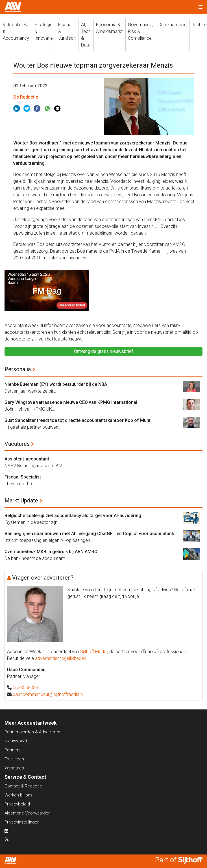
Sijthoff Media (94, 652)
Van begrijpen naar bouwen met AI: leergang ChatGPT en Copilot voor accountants (90, 534)
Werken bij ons (18, 795)
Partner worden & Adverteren (32, 732)
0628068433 (25, 688)
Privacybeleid (17, 804)
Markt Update (21, 500)
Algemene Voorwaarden (28, 813)
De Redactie (26, 97)
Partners (13, 750)
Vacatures (17, 444)
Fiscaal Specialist (23, 477)
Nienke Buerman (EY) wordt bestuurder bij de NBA (56, 384)
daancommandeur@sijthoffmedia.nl (48, 694)
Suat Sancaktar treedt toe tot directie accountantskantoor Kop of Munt (78, 420)
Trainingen (14, 759)
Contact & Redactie (23, 786)
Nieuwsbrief (16, 741)
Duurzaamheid (173, 25)
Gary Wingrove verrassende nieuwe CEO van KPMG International (71, 402)
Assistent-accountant (27, 459)
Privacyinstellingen (22, 822)
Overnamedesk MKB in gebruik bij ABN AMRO (51, 552)
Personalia (18, 369)
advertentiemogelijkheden (61, 658)
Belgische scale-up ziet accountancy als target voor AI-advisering (73, 516)
